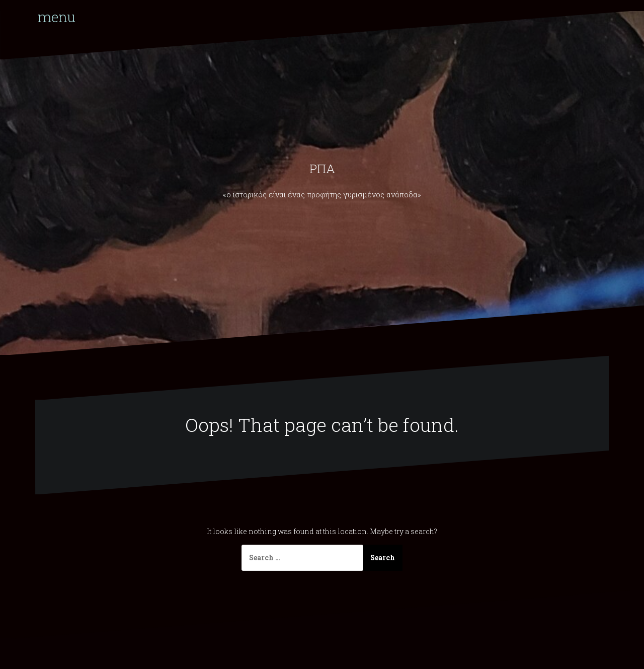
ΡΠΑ (322, 169)
